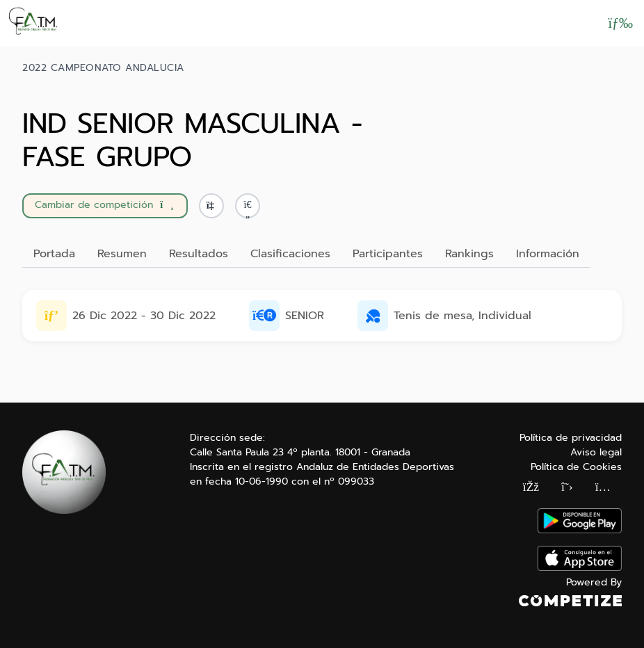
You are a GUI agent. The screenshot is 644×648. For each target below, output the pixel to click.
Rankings (469, 254)
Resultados (199, 254)
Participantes (388, 254)
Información (548, 254)
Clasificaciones (290, 254)
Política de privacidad (571, 438)
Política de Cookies (576, 467)
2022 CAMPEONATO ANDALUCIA (103, 68)
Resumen (122, 254)
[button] (248, 206)
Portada (54, 254)
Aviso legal (596, 452)
